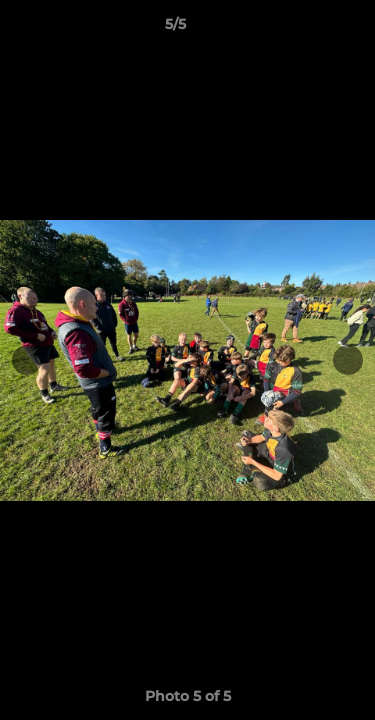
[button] (303, 29)
